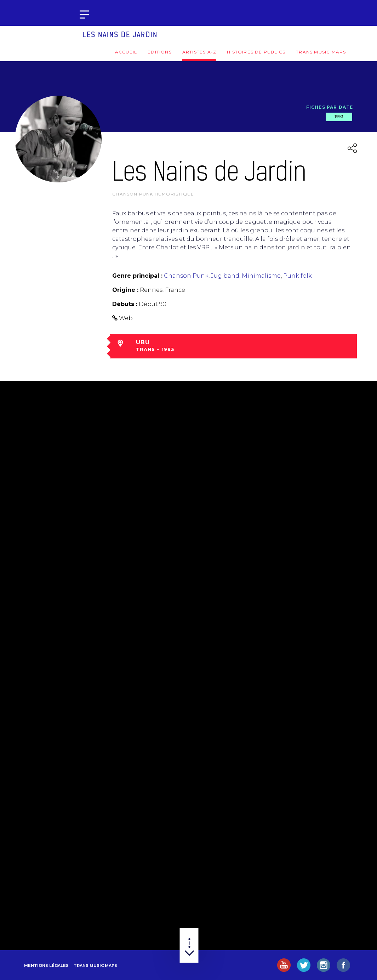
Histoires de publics (256, 52)
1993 (339, 117)
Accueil (126, 52)
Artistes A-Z (199, 52)
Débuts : (125, 304)
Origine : (125, 290)
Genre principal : (137, 276)
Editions (160, 52)
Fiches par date (330, 107)
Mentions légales (46, 965)
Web (126, 318)
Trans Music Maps (321, 52)
